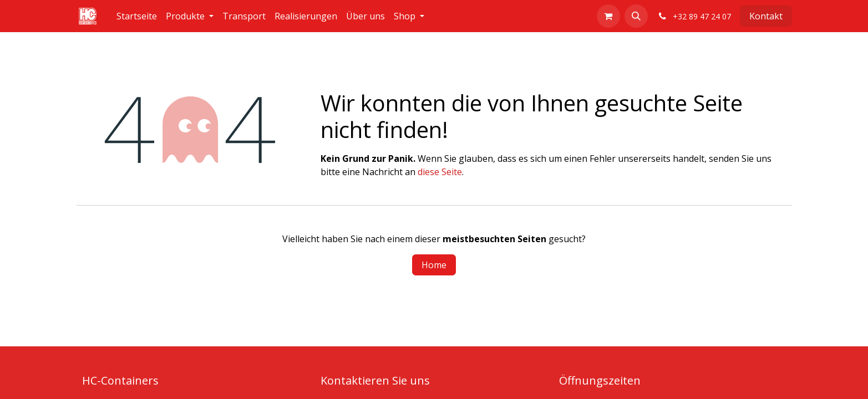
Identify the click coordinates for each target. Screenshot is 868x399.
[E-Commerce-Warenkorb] (608, 16)
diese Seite (440, 172)
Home (434, 265)
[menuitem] (137, 16)
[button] (636, 16)
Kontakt (766, 16)
